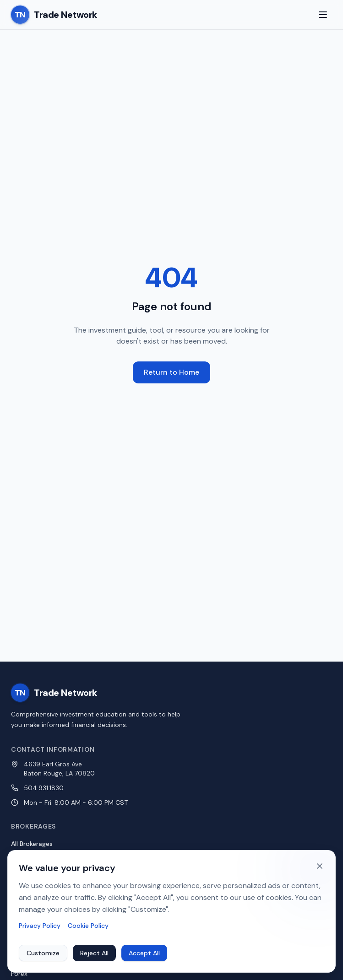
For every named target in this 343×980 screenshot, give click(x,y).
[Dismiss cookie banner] (320, 867)
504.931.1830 (44, 788)
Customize (43, 953)
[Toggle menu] (323, 15)
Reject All (94, 953)
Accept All (144, 953)
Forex (19, 974)
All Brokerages (32, 844)
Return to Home (171, 372)
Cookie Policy (88, 926)
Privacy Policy (40, 926)
